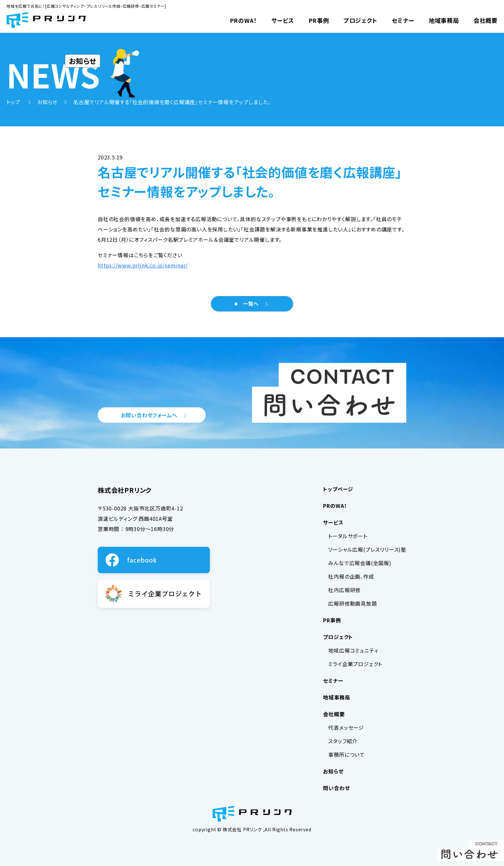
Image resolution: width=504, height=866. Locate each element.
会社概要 (486, 20)
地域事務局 (444, 20)
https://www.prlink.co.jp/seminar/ (143, 265)
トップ (14, 102)
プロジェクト (360, 20)
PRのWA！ (243, 20)
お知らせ (47, 102)
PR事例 (319, 20)
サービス (283, 20)
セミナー (403, 20)
